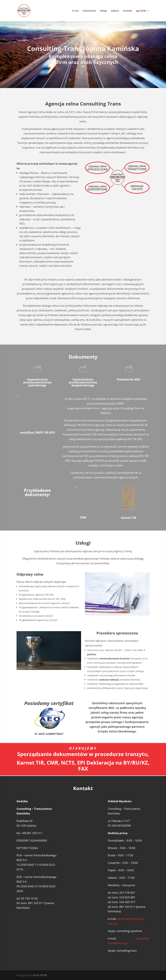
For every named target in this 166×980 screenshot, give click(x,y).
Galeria (115, 11)
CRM (83, 517)
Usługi (103, 11)
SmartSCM (40, 975)
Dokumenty (89, 11)
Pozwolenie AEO (129, 379)
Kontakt (127, 11)
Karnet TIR (129, 518)
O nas (75, 11)
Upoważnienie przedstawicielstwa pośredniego (37, 382)
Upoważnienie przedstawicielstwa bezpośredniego (83, 382)
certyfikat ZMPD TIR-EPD (37, 432)
